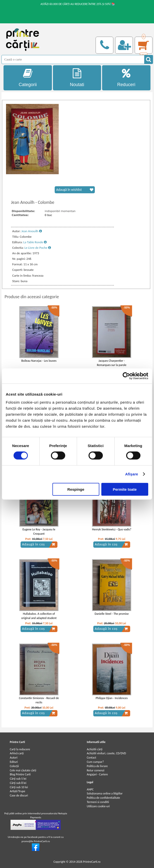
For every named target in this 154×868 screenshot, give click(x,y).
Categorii (28, 78)
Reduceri (126, 78)
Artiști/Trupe (18, 791)
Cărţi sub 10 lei (19, 787)
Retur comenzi (96, 770)
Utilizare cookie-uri (98, 806)
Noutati (77, 78)
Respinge (76, 489)
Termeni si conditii (98, 802)
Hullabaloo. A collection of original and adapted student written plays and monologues (39, 618)
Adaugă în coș (39, 544)
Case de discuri (19, 795)
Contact (92, 758)
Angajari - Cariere (97, 774)
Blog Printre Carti (20, 774)
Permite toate (125, 489)
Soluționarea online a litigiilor (105, 793)
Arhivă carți (17, 753)
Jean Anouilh (31, 231)
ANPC (90, 789)
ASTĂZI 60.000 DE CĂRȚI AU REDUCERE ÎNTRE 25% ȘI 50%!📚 (78, 4)
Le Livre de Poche (37, 248)
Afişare (132, 474)
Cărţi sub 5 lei (18, 779)
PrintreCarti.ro (92, 862)
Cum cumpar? (95, 762)
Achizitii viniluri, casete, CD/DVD (106, 753)
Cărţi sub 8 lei (18, 783)
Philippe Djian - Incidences (112, 698)
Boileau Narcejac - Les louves (39, 361)
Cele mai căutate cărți (23, 770)
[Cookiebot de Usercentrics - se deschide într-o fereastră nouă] (126, 376)
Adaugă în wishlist (75, 190)
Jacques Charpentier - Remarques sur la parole (112, 363)
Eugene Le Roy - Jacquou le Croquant (39, 532)
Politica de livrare (97, 766)
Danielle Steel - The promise (112, 614)
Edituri (14, 762)
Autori (14, 758)
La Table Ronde (35, 242)
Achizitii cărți (95, 749)
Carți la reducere (20, 749)
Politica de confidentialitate (103, 798)
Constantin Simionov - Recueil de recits (39, 700)
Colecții (14, 766)
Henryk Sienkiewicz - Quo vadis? (112, 529)
